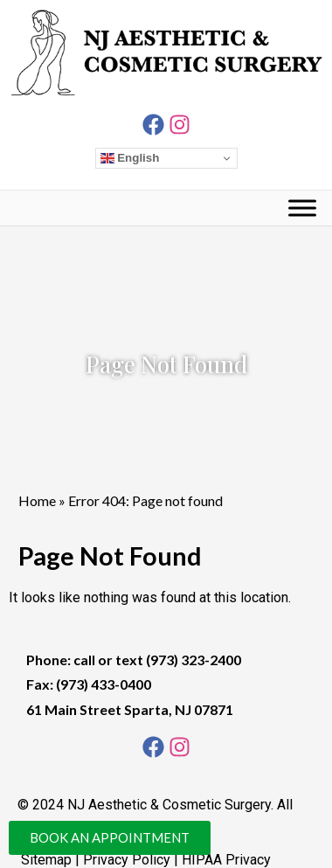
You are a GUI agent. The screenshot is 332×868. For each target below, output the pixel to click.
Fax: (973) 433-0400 (89, 684)
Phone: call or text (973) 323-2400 (134, 660)
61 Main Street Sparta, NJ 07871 (130, 709)
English (130, 158)
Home (37, 500)
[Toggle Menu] (302, 208)
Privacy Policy (127, 860)
